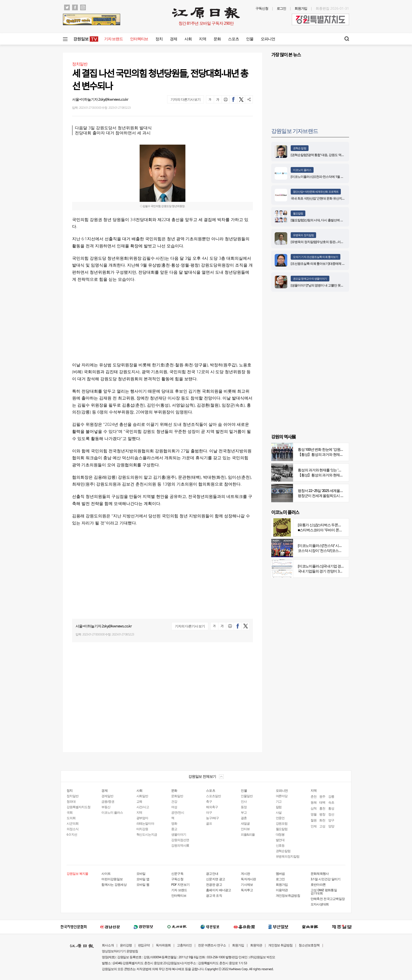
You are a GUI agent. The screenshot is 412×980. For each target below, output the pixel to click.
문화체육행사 (320, 873)
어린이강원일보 (112, 879)
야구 (209, 812)
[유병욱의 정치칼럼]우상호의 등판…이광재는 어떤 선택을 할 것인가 (335, 242)
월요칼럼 (298, 213)
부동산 (106, 807)
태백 (322, 802)
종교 (174, 829)
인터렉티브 (139, 39)
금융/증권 (108, 801)
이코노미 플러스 (302, 170)
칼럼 (279, 807)
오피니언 (268, 39)
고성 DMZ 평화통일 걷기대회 (324, 892)
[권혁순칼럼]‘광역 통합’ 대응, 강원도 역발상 (319, 155)
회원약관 (256, 945)
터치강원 (142, 829)
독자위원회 (163, 945)
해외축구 (212, 807)
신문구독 (177, 873)
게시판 (245, 873)
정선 (331, 814)
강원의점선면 (180, 840)
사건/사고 (143, 807)
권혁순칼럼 (283, 851)
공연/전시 (178, 812)
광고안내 (212, 873)
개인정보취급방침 (288, 895)
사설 (279, 812)
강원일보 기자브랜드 (295, 131)
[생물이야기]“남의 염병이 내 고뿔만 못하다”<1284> (324, 285)
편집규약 (144, 945)
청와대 (71, 801)
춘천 (314, 796)
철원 (314, 820)
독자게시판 (248, 879)
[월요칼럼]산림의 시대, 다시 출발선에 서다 (318, 220)
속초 (331, 802)
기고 (279, 801)
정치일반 (73, 796)
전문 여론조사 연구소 (212, 945)
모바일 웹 (143, 884)
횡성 (331, 808)
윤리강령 (126, 945)
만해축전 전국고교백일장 (328, 899)
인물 (250, 39)
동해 (314, 802)
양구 (331, 820)
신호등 (280, 845)
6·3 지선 (72, 834)
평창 (322, 814)
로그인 (282, 8)
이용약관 (282, 890)
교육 (139, 801)
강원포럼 (282, 823)
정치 (159, 39)
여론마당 (282, 796)
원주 (322, 796)
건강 (174, 801)
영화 (174, 823)
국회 (70, 812)
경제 (173, 39)
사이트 (106, 873)
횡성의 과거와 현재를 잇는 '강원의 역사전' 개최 (333, 470)
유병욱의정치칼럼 (288, 856)
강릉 (331, 796)
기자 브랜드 (113, 39)
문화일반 (177, 796)
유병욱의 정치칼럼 (303, 235)
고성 (322, 826)
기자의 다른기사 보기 (186, 99)
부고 (244, 812)
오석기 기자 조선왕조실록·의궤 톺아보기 (316, 257)
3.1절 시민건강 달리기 (326, 879)
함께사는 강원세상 (114, 884)
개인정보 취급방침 (281, 945)
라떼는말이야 (145, 823)
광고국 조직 (214, 895)
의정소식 (73, 829)
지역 (202, 39)
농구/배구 (212, 818)
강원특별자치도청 (79, 807)
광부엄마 (142, 818)
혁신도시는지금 (147, 834)
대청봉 (280, 834)
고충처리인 (184, 945)
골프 (209, 823)
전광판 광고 (214, 884)
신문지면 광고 (215, 879)
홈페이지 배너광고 (219, 890)
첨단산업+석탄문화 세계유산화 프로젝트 (316, 192)
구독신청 (262, 8)
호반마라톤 (318, 884)
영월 (314, 814)
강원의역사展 (180, 845)
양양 (331, 826)
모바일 (141, 873)
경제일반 (107, 796)
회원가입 (301, 8)
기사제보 (247, 884)
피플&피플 (248, 834)
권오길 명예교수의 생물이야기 (310, 279)
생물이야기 (179, 834)
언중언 (280, 818)
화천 (322, 820)
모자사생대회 (320, 904)
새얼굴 (245, 823)
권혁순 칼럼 (300, 148)
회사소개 (108, 945)
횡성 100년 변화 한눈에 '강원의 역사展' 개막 (330, 449)
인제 (314, 826)
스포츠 (233, 39)
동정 (244, 807)
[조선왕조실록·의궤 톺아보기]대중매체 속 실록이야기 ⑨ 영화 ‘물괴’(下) (337, 263)
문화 (217, 39)
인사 (244, 801)
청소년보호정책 (309, 945)
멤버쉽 (280, 873)
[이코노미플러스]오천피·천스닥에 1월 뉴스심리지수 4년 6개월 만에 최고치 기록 (343, 177)
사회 (188, 39)
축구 (209, 801)
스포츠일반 (213, 796)
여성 (174, 807)
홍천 (322, 808)
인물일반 (247, 796)
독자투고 (247, 890)
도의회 (71, 818)
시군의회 (73, 823)
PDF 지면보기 (180, 884)
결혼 (244, 818)
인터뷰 (245, 829)
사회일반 (142, 796)
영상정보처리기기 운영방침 (120, 951)
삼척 (314, 808)
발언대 (280, 840)
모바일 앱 (143, 879)
